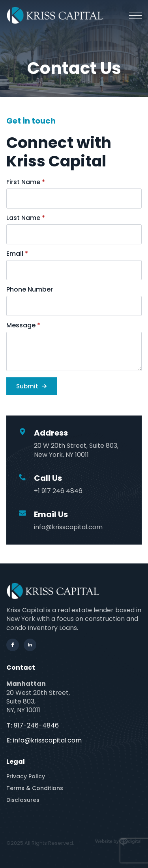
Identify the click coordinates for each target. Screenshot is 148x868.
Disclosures (23, 800)
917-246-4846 (36, 725)
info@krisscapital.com (47, 740)
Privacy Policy (26, 776)
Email (17, 254)
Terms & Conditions (35, 788)
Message (23, 325)
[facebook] (13, 645)
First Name (26, 182)
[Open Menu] (135, 15)
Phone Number (30, 290)
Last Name (26, 218)
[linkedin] (30, 645)
